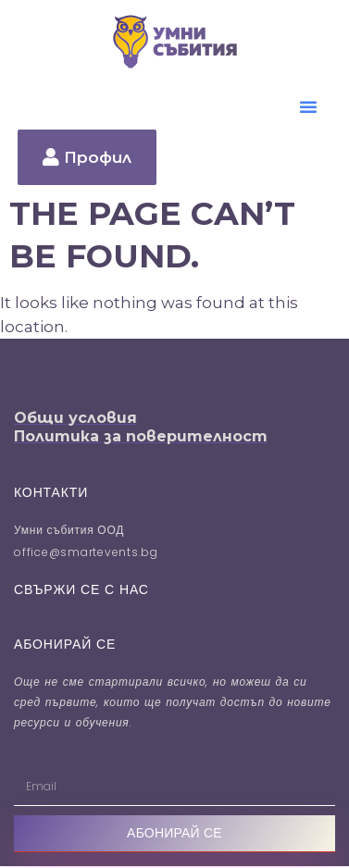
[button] (308, 106)
